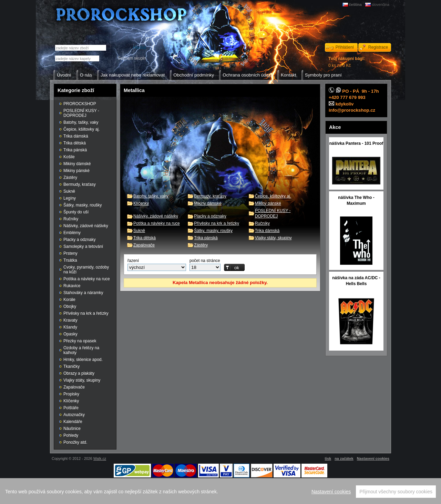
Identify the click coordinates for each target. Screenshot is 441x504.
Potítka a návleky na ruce (157, 223)
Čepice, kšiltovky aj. (273, 196)
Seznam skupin (132, 58)
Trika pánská (206, 238)
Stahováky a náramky (83, 293)
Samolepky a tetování (83, 246)
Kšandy (70, 327)
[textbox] (77, 58)
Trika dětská (145, 238)
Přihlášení (345, 47)
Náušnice (72, 429)
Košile (69, 157)
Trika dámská (267, 231)
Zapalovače (144, 245)
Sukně (139, 231)
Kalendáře (73, 422)
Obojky (70, 306)
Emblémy (72, 233)
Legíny (70, 198)
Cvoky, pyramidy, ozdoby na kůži (86, 270)
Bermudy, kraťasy (210, 196)
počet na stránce (205, 261)
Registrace (378, 47)
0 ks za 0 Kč (347, 62)
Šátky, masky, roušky (213, 231)
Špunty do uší (76, 212)
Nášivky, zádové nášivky (156, 216)
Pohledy (71, 435)
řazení (133, 261)
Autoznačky (74, 415)
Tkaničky (71, 366)
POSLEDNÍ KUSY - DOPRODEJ (81, 113)
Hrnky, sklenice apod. (83, 360)
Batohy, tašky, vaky (151, 196)
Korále (69, 300)
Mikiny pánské (268, 203)
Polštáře (71, 408)
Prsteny (70, 253)
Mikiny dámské (208, 203)
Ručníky (262, 223)
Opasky (70, 334)
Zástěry (201, 245)
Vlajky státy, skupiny (273, 238)
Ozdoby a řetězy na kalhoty (81, 350)
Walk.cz (100, 458)
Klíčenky (141, 203)
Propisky (71, 394)
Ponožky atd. (75, 442)
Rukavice (72, 286)
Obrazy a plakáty (79, 373)
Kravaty (70, 320)
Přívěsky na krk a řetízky (217, 223)
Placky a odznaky (210, 216)
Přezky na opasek (80, 341)
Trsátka (70, 260)
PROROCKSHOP (80, 104)
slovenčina (381, 4)
